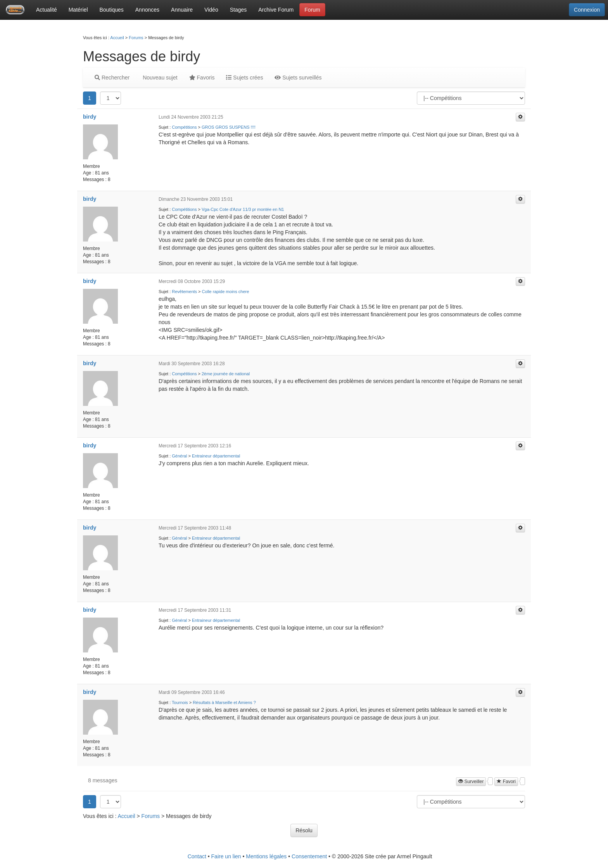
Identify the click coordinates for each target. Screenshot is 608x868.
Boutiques (112, 10)
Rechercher (112, 78)
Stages (238, 10)
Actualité (47, 10)
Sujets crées (244, 78)
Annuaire (182, 10)
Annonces (147, 10)
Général (179, 456)
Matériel (78, 10)
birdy (90, 117)
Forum (312, 10)
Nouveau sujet (159, 78)
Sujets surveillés (298, 78)
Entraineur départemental (216, 456)
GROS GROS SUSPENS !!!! (229, 127)
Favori (506, 782)
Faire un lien (226, 856)
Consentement (309, 856)
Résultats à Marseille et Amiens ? (224, 702)
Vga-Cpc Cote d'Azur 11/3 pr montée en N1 (243, 209)
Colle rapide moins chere (226, 292)
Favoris (202, 78)
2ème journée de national (226, 374)
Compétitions (184, 127)
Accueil (117, 38)
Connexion (587, 10)
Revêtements (184, 292)
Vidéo (211, 10)
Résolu (304, 830)
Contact (197, 856)
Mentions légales (266, 856)
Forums (136, 38)
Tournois (180, 702)
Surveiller (471, 782)
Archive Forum (276, 10)
